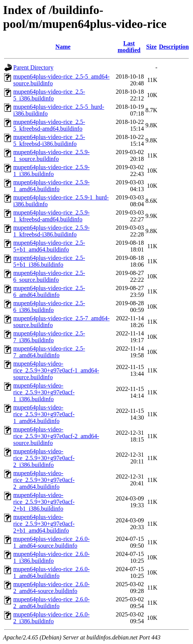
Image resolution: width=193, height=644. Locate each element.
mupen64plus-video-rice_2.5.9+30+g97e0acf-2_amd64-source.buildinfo (56, 436)
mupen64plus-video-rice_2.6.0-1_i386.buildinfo (51, 557)
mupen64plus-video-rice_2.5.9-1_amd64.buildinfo (51, 186)
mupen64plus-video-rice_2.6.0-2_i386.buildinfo (51, 618)
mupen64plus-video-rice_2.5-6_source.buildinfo (49, 276)
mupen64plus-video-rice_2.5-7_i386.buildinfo (49, 337)
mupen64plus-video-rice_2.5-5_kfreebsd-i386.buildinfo (49, 140)
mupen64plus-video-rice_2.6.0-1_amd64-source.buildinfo (51, 542)
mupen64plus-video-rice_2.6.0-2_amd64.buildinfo (51, 603)
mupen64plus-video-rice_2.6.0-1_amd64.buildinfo (51, 572)
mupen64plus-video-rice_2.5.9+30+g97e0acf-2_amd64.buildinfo (44, 480)
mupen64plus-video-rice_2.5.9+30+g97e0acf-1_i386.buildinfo (44, 392)
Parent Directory (33, 67)
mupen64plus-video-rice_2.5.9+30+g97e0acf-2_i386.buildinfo (44, 458)
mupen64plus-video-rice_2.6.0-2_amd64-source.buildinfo (51, 588)
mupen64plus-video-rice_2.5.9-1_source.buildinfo (51, 155)
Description (174, 47)
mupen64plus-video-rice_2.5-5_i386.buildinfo (49, 95)
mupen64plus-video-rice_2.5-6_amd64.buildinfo (49, 291)
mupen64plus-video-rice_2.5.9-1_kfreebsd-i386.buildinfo (51, 231)
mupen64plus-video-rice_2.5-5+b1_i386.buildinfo (49, 261)
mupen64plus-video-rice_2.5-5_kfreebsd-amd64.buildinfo (49, 125)
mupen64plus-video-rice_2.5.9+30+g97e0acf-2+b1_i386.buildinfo (44, 502)
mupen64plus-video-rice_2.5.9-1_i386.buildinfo (51, 171)
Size (151, 47)
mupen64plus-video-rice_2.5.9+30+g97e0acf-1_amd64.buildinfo (44, 414)
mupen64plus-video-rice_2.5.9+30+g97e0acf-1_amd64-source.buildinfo (56, 370)
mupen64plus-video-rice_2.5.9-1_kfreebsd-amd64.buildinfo (51, 216)
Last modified (129, 47)
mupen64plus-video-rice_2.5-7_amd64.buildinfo (49, 352)
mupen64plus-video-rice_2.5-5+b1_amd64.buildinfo (49, 246)
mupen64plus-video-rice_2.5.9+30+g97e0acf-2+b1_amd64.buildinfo (44, 524)
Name (63, 47)
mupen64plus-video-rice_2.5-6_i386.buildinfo (49, 307)
